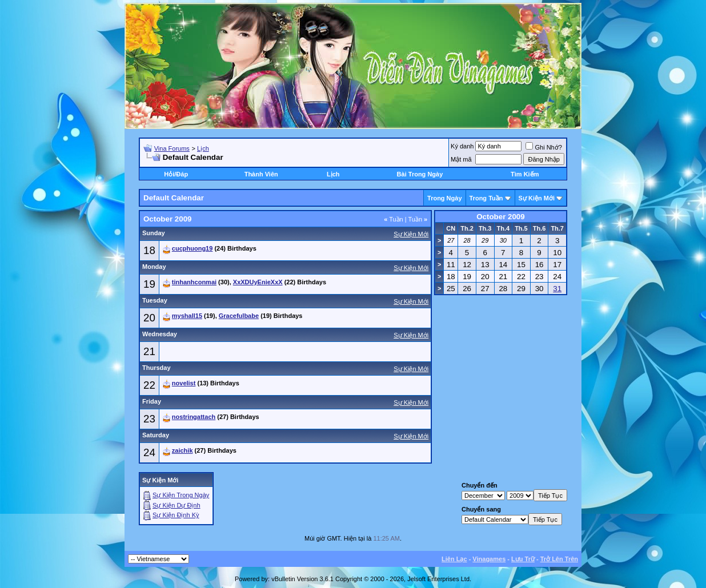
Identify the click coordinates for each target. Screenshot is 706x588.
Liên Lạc (454, 559)
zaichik (182, 450)
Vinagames (489, 559)
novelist (184, 383)
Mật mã (461, 159)
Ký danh (462, 146)
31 (557, 289)
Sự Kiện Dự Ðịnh (176, 505)
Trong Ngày (445, 198)
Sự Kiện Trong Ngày (181, 495)
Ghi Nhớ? (543, 147)
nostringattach (194, 417)
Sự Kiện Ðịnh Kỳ (176, 515)
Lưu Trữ (523, 559)
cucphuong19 (192, 248)
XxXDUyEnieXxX (258, 282)
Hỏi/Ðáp (176, 174)
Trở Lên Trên (559, 559)
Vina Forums (172, 148)
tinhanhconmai (194, 282)
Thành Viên (261, 174)
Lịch (203, 148)
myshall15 (187, 316)
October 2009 (500, 217)
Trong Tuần (486, 198)
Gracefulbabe (239, 316)
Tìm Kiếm (525, 174)
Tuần (394, 219)
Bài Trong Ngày (420, 174)
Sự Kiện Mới (537, 198)
